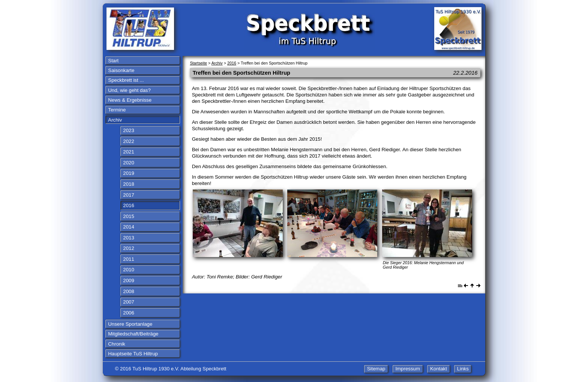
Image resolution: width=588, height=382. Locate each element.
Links (463, 369)
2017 (129, 195)
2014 (129, 227)
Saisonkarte (121, 70)
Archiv (115, 120)
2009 (129, 280)
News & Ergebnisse (130, 100)
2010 (129, 270)
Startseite (198, 63)
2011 (129, 259)
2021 (129, 152)
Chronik (117, 344)
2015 (129, 216)
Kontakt (439, 369)
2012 (129, 248)
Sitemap (376, 369)
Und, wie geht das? (129, 90)
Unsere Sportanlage (130, 324)
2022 (129, 141)
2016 (129, 205)
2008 (129, 291)
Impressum (408, 369)
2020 (129, 163)
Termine (117, 110)
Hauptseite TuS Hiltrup (133, 354)
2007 (129, 302)
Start (113, 61)
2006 (129, 313)
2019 (129, 173)
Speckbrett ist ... (126, 80)
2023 (129, 130)
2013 (129, 238)
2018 (129, 184)
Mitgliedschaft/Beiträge (133, 334)
